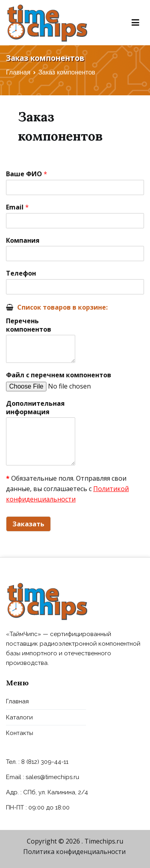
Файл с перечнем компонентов (59, 375)
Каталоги (19, 717)
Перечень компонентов (29, 325)
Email (17, 207)
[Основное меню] (135, 23)
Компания (23, 241)
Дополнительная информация (35, 408)
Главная (17, 701)
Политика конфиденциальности (74, 852)
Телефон (21, 273)
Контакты (20, 733)
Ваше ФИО (27, 174)
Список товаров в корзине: (62, 307)
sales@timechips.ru (52, 777)
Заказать (28, 524)
